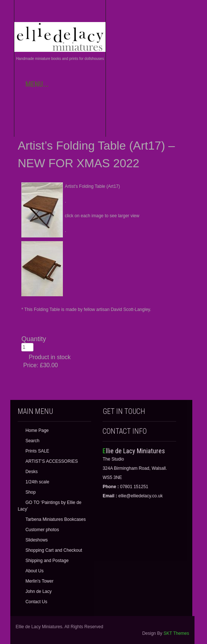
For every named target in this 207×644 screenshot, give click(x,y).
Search (32, 441)
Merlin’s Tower (39, 581)
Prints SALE (37, 451)
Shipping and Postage (47, 561)
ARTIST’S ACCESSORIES (51, 461)
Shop (31, 492)
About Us (34, 571)
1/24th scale (37, 482)
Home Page (37, 430)
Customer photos (42, 530)
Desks (31, 472)
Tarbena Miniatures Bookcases (56, 519)
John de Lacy (38, 591)
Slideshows (37, 540)
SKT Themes (176, 633)
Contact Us (36, 602)
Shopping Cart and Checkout (54, 550)
